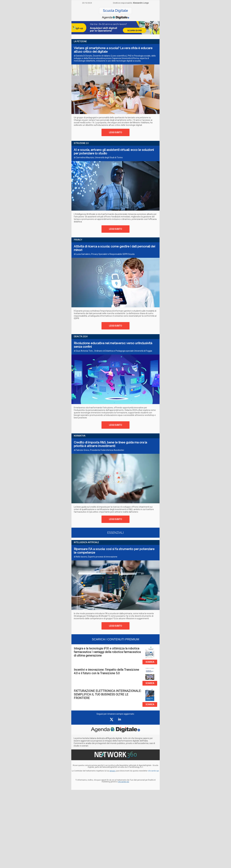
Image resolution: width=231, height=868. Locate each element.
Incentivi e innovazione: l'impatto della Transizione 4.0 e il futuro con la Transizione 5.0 (106, 671)
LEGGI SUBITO (115, 132)
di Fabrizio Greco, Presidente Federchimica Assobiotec (99, 450)
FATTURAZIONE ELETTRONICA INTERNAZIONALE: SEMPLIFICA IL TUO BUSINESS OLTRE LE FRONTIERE (108, 694)
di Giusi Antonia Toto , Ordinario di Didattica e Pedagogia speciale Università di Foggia (113, 351)
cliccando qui (124, 782)
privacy (113, 771)
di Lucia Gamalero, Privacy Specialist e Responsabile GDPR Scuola (104, 254)
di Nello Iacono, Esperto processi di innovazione (96, 557)
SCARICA (150, 662)
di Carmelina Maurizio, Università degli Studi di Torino (98, 157)
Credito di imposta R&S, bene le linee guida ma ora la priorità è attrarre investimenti (110, 444)
